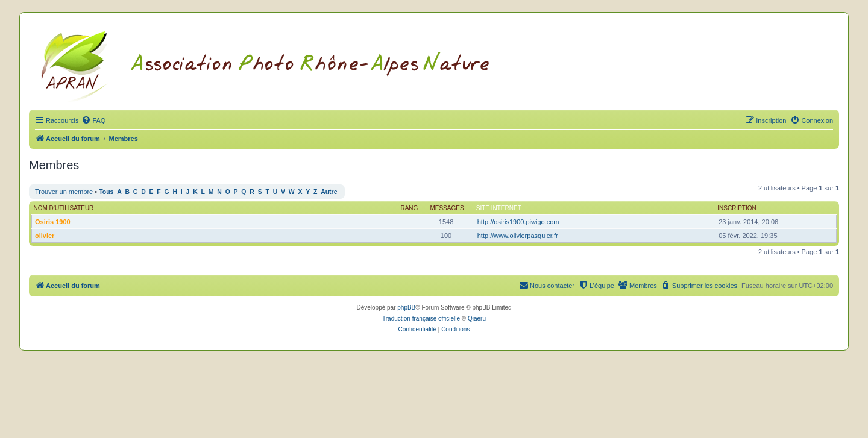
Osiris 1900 (53, 222)
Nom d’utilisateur (64, 208)
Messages (447, 208)
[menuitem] (93, 120)
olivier (45, 236)
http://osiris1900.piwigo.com (518, 222)
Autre (329, 192)
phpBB (406, 308)
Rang (409, 208)
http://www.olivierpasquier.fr (518, 236)
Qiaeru (477, 318)
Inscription (737, 208)
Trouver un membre (64, 192)
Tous (106, 192)
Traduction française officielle (421, 318)
